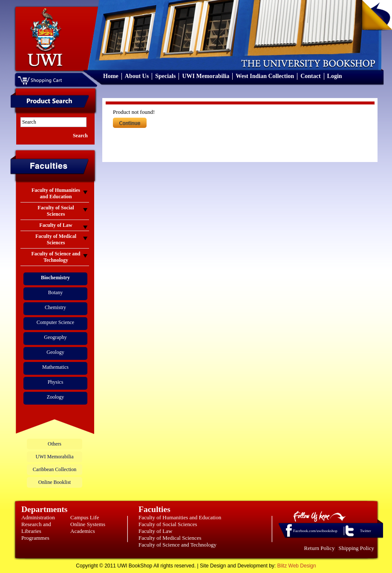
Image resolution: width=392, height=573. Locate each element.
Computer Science (55, 322)
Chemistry (55, 307)
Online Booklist (55, 482)
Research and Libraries (36, 528)
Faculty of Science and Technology (177, 545)
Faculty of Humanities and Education (180, 517)
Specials (165, 76)
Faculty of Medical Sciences (170, 538)
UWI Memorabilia (206, 76)
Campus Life (85, 517)
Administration (38, 517)
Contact (310, 76)
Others (55, 444)
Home (111, 76)
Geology (55, 352)
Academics (83, 531)
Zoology (56, 397)
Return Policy (320, 548)
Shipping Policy (356, 548)
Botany (56, 292)
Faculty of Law (155, 531)
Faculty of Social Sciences (168, 524)
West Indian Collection (265, 76)
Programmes (35, 538)
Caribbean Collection (55, 469)
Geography (55, 337)
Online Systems (88, 524)
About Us (137, 76)
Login (335, 76)
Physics (56, 382)
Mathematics (55, 367)
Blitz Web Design (297, 566)
